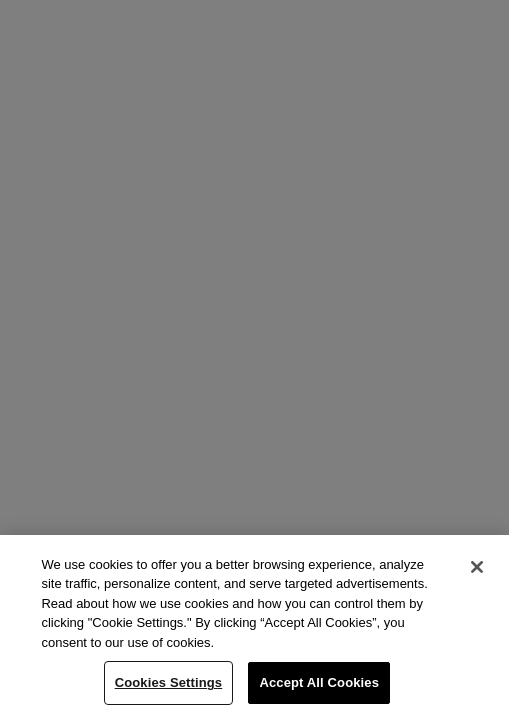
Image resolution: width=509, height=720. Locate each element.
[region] (254, 627)
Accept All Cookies (319, 682)
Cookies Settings (169, 682)
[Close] (477, 567)
